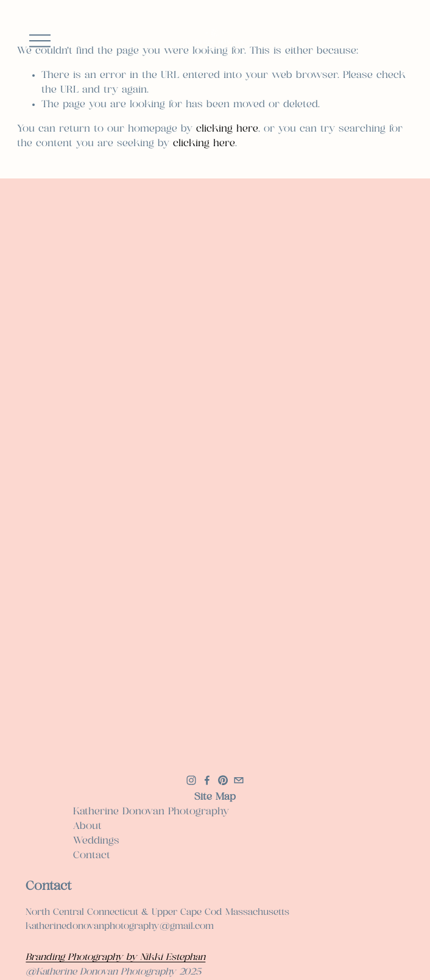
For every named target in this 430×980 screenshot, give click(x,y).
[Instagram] (191, 780)
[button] (73, 279)
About (87, 826)
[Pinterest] (223, 780)
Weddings (96, 841)
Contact (92, 855)
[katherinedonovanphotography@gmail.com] (239, 780)
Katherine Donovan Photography (151, 812)
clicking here (227, 129)
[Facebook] (207, 780)
